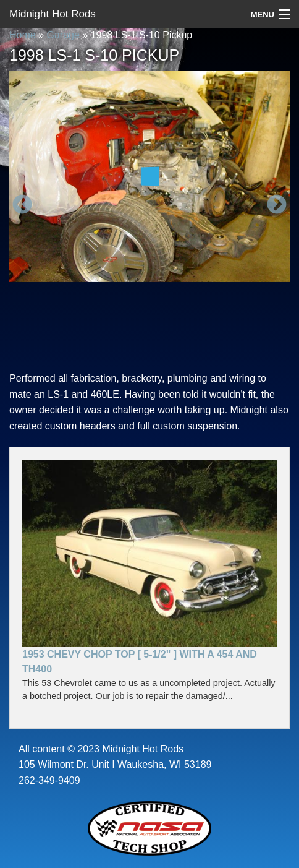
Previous (22, 205)
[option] (149, 177)
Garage (63, 35)
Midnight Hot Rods (53, 14)
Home (23, 35)
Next (277, 205)
